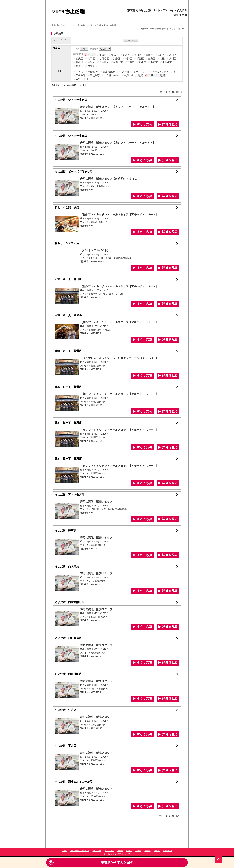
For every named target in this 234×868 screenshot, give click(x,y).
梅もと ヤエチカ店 (67, 243)
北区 (162, 59)
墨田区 (150, 55)
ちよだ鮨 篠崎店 (66, 530)
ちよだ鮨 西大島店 (67, 566)
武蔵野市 (118, 62)
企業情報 (138, 851)
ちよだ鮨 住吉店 (66, 710)
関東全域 (144, 29)
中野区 (128, 59)
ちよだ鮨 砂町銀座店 (68, 638)
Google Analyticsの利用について (117, 854)
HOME (64, 851)
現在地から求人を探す (117, 862)
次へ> (180, 92)
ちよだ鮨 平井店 (66, 746)
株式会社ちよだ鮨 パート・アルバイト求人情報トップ (70, 25)
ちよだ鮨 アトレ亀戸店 (70, 494)
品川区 (173, 55)
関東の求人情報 (96, 25)
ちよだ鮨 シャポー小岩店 (71, 100)
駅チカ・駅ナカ (160, 72)
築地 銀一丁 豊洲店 (68, 351)
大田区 (91, 59)
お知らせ (157, 851)
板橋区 (80, 62)
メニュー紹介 (97, 851)
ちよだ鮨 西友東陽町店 (70, 602)
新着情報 (147, 851)
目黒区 (80, 59)
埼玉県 (159, 29)
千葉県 (166, 29)
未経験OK (93, 72)
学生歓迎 (81, 75)
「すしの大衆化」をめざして (80, 851)
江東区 (161, 55)
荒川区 (173, 59)
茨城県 (152, 29)
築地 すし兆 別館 (67, 207)
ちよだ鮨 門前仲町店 (68, 674)
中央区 (103, 55)
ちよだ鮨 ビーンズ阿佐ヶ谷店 (74, 172)
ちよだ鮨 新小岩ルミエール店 (74, 782)
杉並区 (140, 59)
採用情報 (129, 851)
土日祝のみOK (112, 75)
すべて (91, 55)
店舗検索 (120, 851)
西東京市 (92, 66)
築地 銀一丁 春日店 (68, 279)
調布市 (154, 62)
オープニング (140, 72)
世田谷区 (104, 59)
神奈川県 (180, 29)
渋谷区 (117, 59)
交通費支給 (109, 72)
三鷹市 (131, 62)
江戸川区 (104, 62)
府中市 (143, 62)
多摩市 (80, 66)
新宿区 (115, 55)
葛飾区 (91, 62)
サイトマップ (167, 851)
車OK (176, 72)
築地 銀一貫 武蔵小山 (70, 315)
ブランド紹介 (109, 851)
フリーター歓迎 (157, 75)
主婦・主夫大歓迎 (134, 75)
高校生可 (95, 75)
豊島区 (152, 59)
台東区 (138, 55)
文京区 (126, 55)
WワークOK (82, 79)
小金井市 (167, 62)
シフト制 (124, 72)
